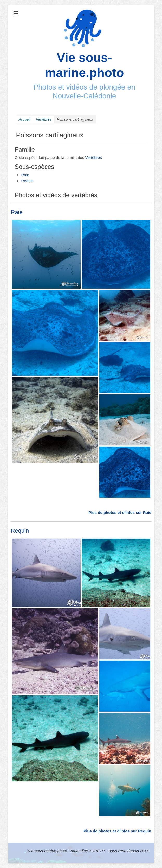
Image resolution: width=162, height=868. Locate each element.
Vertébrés (44, 119)
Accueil (25, 119)
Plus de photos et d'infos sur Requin (117, 831)
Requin (28, 181)
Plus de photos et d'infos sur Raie (120, 512)
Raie (25, 175)
